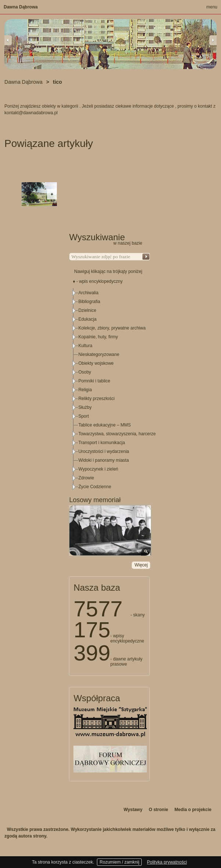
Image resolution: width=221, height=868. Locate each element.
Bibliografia (89, 302)
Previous (8, 40)
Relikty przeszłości (96, 399)
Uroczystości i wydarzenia (104, 451)
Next (213, 40)
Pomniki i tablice (94, 381)
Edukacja (87, 319)
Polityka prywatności (167, 862)
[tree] (110, 390)
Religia (85, 390)
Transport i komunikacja (102, 443)
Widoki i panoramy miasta (103, 460)
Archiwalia (88, 293)
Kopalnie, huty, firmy (98, 337)
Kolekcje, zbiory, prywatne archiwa (112, 328)
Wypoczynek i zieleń (98, 469)
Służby (85, 407)
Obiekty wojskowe (96, 363)
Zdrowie (86, 478)
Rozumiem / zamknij (119, 862)
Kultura (85, 346)
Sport (84, 416)
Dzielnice (87, 310)
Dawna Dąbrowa (21, 7)
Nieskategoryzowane (99, 354)
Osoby (85, 372)
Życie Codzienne (95, 487)
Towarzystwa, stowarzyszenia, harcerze (117, 434)
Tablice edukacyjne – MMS (104, 425)
